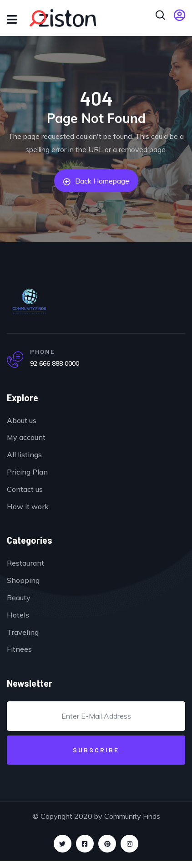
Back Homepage (96, 181)
